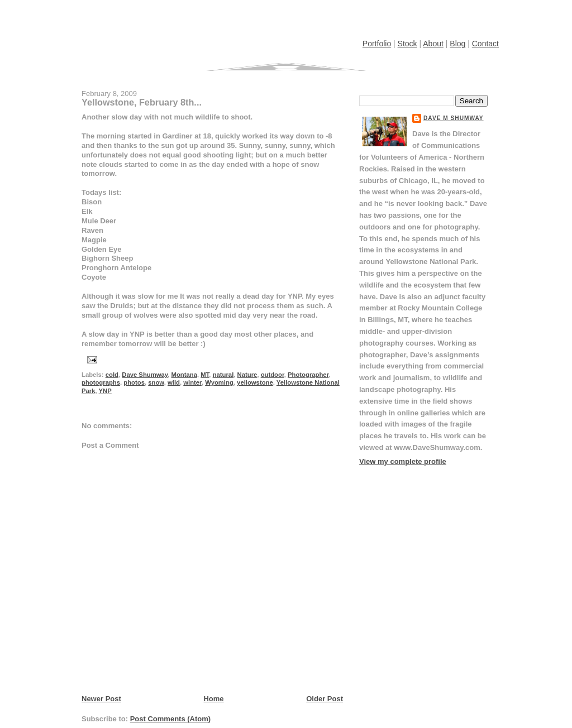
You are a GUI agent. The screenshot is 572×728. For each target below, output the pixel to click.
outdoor (273, 375)
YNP (105, 391)
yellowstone (255, 382)
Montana (184, 375)
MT (205, 375)
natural (223, 375)
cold (112, 375)
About (433, 44)
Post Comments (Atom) (170, 719)
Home (213, 699)
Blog (457, 44)
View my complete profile (403, 461)
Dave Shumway (145, 375)
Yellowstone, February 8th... (142, 102)
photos (134, 382)
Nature (247, 375)
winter (192, 382)
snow (156, 382)
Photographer (308, 375)
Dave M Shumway (454, 118)
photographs (101, 382)
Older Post (325, 699)
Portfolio (377, 44)
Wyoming (219, 382)
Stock (407, 44)
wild (174, 382)
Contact (485, 44)
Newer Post (101, 699)
